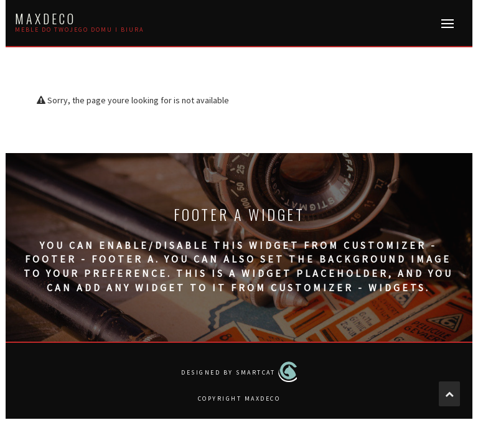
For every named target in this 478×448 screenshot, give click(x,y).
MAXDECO (45, 19)
